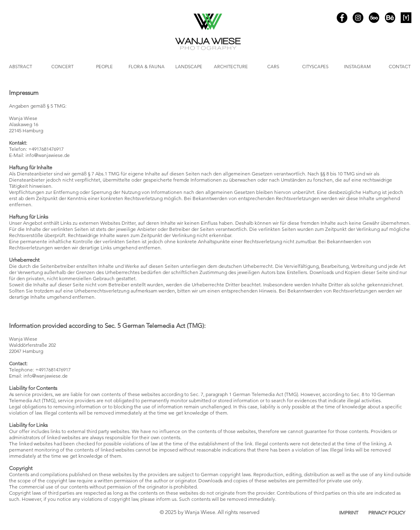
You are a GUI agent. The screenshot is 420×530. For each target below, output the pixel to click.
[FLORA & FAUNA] (147, 67)
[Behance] (390, 18)
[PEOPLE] (105, 67)
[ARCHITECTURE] (231, 67)
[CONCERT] (62, 67)
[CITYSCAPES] (315, 67)
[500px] (374, 18)
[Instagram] (358, 18)
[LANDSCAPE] (189, 67)
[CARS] (273, 67)
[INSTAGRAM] (358, 67)
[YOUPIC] (406, 18)
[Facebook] (342, 18)
